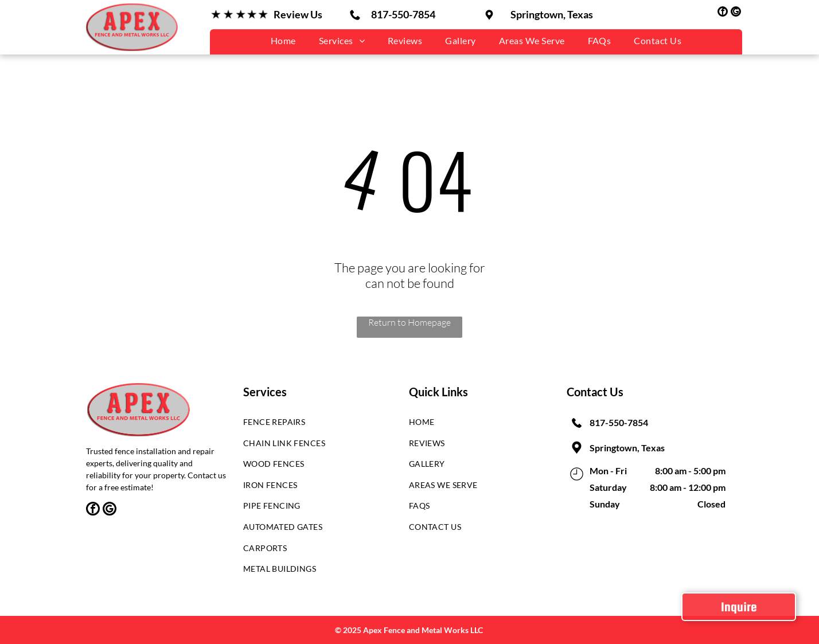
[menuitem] (283, 40)
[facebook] (723, 13)
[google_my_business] (736, 13)
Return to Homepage (409, 322)
